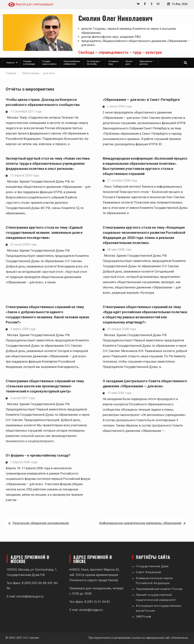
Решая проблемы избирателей (72, 63)
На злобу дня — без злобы (94, 63)
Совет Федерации (149, 572)
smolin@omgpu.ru (91, 610)
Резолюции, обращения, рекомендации (41, 523)
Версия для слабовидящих (31, 5)
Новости (10, 63)
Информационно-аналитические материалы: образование (140, 523)
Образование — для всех (147, 63)
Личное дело (129, 63)
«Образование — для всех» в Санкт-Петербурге (141, 100)
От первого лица (113, 63)
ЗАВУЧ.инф (144, 617)
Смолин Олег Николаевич (115, 18)
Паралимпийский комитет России (159, 589)
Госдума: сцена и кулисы (49, 63)
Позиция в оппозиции (29, 63)
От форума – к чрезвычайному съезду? (38, 455)
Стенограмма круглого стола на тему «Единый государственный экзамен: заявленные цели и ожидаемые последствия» (44, 233)
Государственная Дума (152, 566)
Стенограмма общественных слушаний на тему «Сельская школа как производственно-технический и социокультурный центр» (45, 386)
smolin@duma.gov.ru (30, 596)
